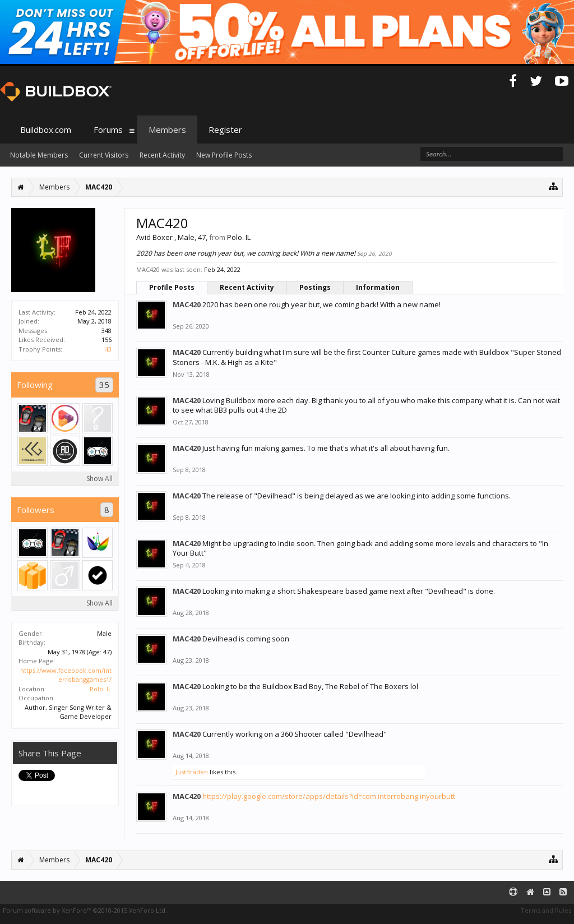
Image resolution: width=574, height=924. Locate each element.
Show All (99, 479)
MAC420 (187, 304)
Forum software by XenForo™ (85, 910)
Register (225, 130)
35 (104, 385)
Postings (315, 287)
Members (167, 130)
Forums (108, 130)
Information (378, 287)
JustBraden (192, 772)
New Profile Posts (224, 155)
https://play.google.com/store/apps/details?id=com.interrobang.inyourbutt (329, 796)
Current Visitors (104, 155)
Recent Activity (247, 287)
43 (108, 349)
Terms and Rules (546, 910)
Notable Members (39, 155)
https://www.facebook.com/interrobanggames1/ (66, 675)
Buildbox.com (46, 130)
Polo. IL (101, 689)
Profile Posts (172, 287)
